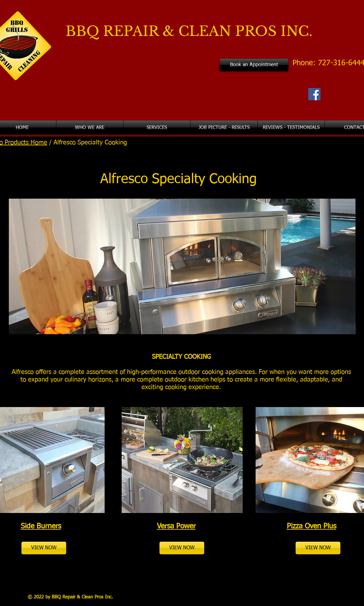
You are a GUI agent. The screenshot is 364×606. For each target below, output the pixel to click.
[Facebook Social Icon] (314, 94)
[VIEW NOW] (44, 548)
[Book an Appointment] (254, 65)
